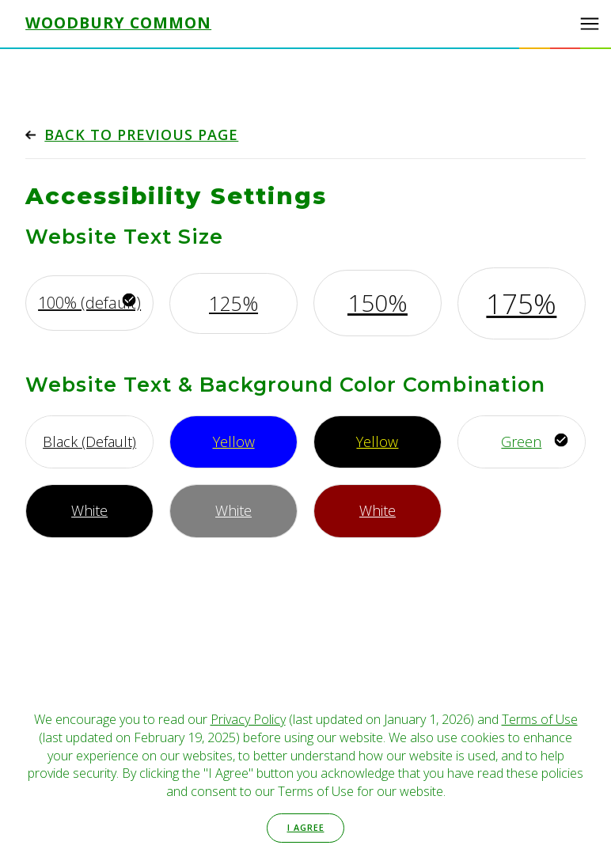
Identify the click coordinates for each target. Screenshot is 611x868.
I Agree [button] (306, 827)
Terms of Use (540, 719)
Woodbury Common (118, 23)
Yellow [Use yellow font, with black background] (377, 442)
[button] (590, 24)
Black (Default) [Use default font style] (89, 442)
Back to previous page (141, 135)
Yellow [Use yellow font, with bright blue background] (234, 442)
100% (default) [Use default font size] (89, 303)
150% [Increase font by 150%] (378, 303)
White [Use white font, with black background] (89, 510)
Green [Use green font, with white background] (521, 442)
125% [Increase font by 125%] (233, 303)
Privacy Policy (248, 719)
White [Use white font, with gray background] (233, 510)
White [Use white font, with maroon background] (378, 510)
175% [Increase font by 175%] (521, 303)
